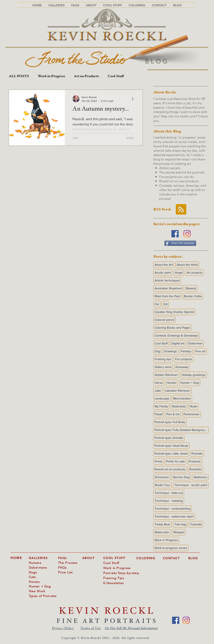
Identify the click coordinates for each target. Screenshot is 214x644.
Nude (193, 406)
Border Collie (193, 296)
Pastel (159, 414)
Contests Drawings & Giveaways (176, 335)
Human (172, 383)
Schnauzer (162, 477)
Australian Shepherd (168, 288)
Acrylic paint (163, 273)
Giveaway (182, 367)
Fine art (200, 351)
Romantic (196, 469)
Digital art (178, 343)
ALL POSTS (19, 76)
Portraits (197, 453)
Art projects (195, 273)
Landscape (162, 398)
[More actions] (134, 99)
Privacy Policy (63, 628)
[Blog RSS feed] (181, 210)
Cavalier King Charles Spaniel (174, 312)
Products (195, 461)
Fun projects (184, 359)
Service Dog (181, 477)
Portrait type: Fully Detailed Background (181, 430)
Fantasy (186, 351)
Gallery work (163, 367)
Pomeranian (191, 414)
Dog (157, 351)
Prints (158, 461)
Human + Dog (190, 383)
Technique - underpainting (173, 509)
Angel (179, 273)
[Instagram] (187, 234)
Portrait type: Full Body (170, 422)
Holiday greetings (194, 375)
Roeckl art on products (170, 469)
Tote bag (180, 524)
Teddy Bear (162, 524)
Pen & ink (173, 414)
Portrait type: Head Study (171, 446)
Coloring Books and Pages (173, 328)
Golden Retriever (166, 375)
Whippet (179, 532)
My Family (161, 406)
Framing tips (163, 359)
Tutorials (196, 524)
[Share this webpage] (180, 243)
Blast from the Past (167, 296)
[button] (75, 5)
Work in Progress (51, 76)
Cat (165, 304)
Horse (159, 383)
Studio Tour (162, 485)
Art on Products (86, 76)
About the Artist (187, 265)
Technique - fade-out (169, 493)
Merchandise (182, 398)
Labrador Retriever (178, 391)
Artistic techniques (167, 280)
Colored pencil (164, 320)
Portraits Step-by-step (121, 573)
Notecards (179, 406)
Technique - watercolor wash (174, 516)
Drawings (171, 351)
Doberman (195, 343)
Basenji (191, 288)
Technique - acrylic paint (191, 485)
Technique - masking (169, 501)
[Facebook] (175, 234)
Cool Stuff (116, 76)
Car (157, 304)
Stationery (200, 477)
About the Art (164, 265)
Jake (158, 391)
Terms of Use (91, 628)
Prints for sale (175, 461)
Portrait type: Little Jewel (171, 453)
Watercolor (162, 532)
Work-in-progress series (171, 548)
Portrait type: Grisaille (169, 438)
